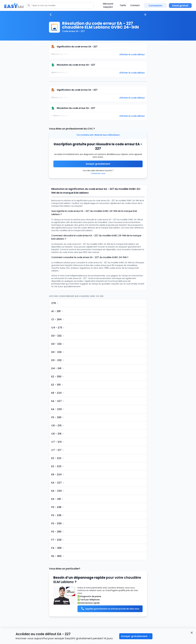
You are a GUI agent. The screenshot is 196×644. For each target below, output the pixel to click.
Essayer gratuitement (98, 164)
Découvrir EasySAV (108, 5)
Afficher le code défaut (132, 55)
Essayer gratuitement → (136, 636)
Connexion (155, 6)
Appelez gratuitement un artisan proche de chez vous (110, 609)
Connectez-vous (98, 173)
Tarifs (123, 5)
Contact (135, 5)
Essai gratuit (180, 6)
